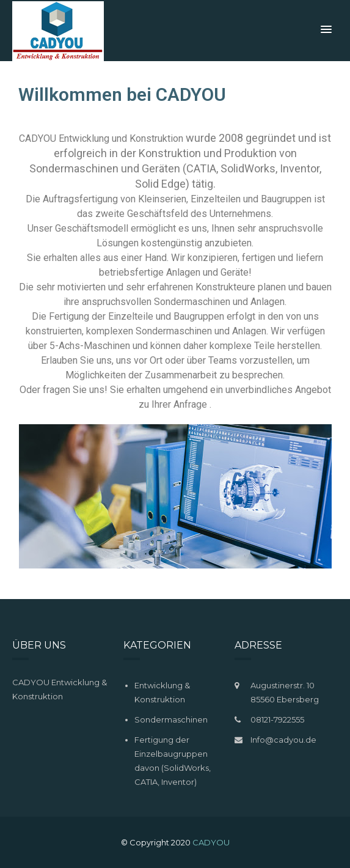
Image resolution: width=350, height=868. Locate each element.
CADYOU (211, 842)
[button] (326, 30)
